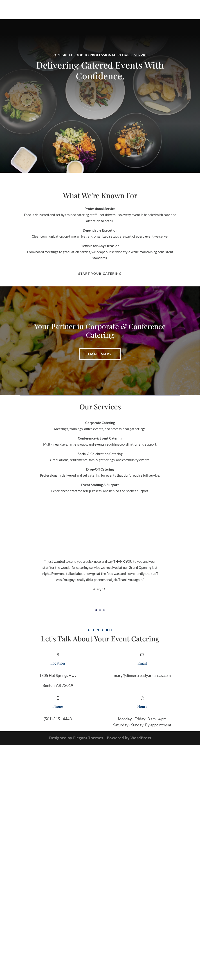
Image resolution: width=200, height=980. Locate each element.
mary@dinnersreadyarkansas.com (142, 675)
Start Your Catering (100, 273)
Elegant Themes (88, 738)
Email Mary (100, 354)
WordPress (141, 738)
